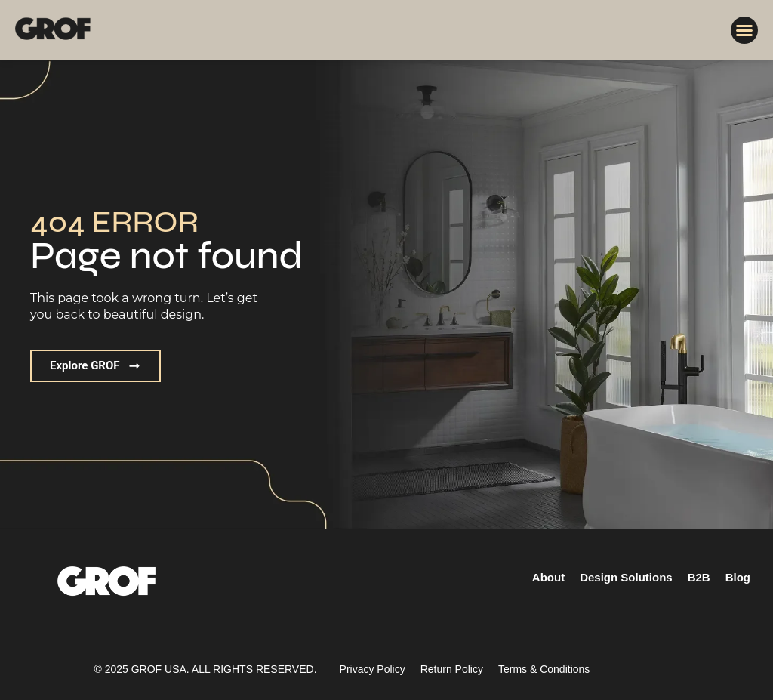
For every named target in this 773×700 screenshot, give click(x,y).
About (548, 577)
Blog (738, 577)
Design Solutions (626, 577)
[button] (744, 30)
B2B (699, 577)
